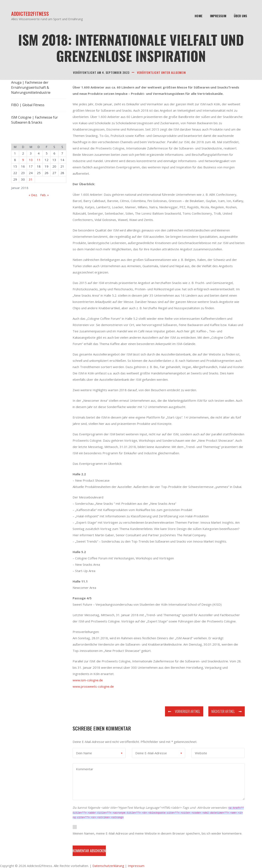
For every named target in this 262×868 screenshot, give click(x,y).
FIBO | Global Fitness (28, 105)
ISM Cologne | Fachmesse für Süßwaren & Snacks (35, 120)
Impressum (218, 16)
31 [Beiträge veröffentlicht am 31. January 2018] (31, 179)
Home (198, 16)
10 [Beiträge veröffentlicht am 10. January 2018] (31, 160)
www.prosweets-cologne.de (93, 686)
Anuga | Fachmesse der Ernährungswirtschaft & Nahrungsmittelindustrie (31, 87)
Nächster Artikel (227, 711)
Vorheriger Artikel (184, 711)
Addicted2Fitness (30, 14)
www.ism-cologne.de (88, 680)
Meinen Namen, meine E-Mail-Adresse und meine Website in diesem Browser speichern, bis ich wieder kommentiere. (157, 833)
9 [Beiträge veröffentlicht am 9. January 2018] (23, 160)
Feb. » (45, 195)
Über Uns (241, 16)
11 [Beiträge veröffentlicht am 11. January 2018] (39, 160)
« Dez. (33, 195)
